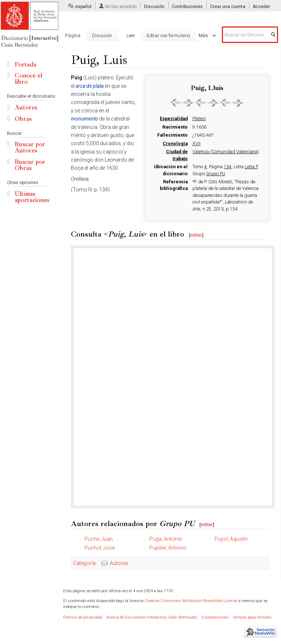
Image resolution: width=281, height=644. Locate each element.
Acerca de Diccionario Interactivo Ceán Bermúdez (152, 617)
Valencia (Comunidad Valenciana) (226, 152)
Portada (26, 64)
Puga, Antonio (166, 539)
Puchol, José (100, 548)
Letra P (251, 167)
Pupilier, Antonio (168, 548)
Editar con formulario (168, 35)
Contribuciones (187, 7)
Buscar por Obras (30, 165)
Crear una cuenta (228, 7)
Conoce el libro (28, 79)
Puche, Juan (99, 539)
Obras (23, 119)
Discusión (154, 7)
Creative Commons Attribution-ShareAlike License (191, 601)
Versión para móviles (252, 617)
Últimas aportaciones (32, 197)
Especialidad (174, 119)
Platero (199, 119)
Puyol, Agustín (231, 539)
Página (73, 35)
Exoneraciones (215, 617)
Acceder (261, 7)
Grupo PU (216, 174)
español (83, 7)
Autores (119, 563)
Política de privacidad (83, 617)
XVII (197, 144)
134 (228, 167)
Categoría (84, 563)
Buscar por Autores (30, 147)
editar (196, 235)
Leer (131, 35)
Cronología (175, 144)
